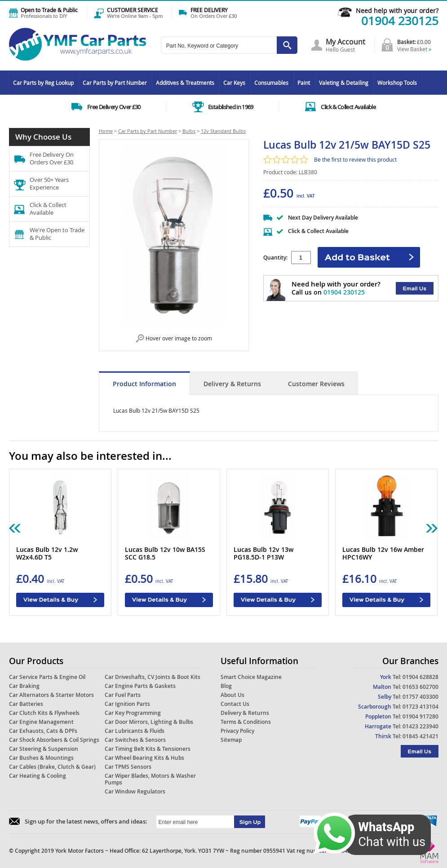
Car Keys (234, 83)
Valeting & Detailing (344, 83)
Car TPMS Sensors (128, 767)
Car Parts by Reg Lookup (43, 83)
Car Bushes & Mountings (41, 758)
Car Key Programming (133, 713)
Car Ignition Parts (127, 704)
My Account (345, 42)
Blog (226, 686)
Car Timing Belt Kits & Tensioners (148, 749)
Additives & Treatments (185, 83)
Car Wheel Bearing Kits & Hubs (144, 758)
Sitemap (231, 740)
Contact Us (235, 704)
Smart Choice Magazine (251, 677)
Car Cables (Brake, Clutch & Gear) (52, 767)
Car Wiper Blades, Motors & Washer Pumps (150, 779)
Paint (304, 83)
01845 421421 (420, 736)
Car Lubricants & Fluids (135, 731)
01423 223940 (420, 726)
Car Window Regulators (135, 791)
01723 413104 (420, 707)
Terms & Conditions (246, 722)
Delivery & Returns (232, 384)
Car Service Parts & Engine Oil (47, 677)
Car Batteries (26, 704)
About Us (232, 695)
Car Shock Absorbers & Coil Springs (54, 740)
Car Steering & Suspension (44, 749)
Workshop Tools (397, 83)
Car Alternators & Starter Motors (51, 695)
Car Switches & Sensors (135, 740)
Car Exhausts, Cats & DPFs (43, 731)
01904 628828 (420, 677)
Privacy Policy (237, 731)
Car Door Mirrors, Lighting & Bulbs (149, 722)
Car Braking (24, 686)
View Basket (414, 49)
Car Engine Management (41, 722)
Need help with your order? (397, 11)
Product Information (144, 384)
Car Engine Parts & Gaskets (140, 686)
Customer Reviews (316, 384)
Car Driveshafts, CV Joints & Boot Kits (153, 677)
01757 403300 (420, 697)
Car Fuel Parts (123, 695)
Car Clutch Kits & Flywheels (44, 713)
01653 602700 (420, 687)
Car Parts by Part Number (115, 83)
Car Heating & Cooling (38, 776)
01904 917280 (420, 716)
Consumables (271, 83)
